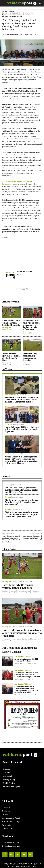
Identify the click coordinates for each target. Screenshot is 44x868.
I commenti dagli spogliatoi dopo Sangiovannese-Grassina (31, 357)
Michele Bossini (17, 582)
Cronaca (8, 485)
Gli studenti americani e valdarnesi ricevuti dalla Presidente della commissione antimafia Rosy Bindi (26, 689)
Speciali (12, 11)
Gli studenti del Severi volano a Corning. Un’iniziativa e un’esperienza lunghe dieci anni (27, 675)
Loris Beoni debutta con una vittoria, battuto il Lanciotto (11, 323)
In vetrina (8, 424)
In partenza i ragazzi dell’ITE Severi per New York (26, 660)
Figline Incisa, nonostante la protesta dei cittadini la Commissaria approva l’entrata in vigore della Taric (22, 514)
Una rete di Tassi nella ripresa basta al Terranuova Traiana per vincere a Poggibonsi (32, 325)
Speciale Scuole (10, 395)
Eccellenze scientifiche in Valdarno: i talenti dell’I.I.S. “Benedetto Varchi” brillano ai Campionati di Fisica (21, 400)
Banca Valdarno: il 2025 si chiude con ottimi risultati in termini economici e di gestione (22, 429)
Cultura (5, 11)
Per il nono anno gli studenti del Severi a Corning (18, 13)
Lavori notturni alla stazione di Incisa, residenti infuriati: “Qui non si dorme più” (32, 538)
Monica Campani (13, 34)
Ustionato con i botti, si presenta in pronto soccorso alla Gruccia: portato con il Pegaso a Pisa (22, 490)
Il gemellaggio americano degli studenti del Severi (18, 15)
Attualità (8, 509)
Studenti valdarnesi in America (12, 17)
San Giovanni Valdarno (23, 657)
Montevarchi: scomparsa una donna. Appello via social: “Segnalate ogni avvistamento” (21, 502)
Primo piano (7, 328)
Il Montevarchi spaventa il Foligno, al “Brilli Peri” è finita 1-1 (11, 357)
